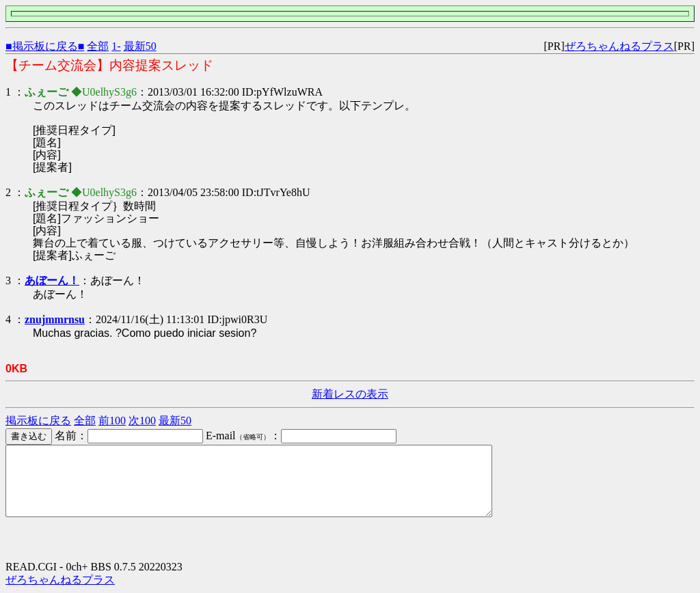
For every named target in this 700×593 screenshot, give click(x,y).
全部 (98, 46)
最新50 (140, 46)
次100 (142, 420)
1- (116, 46)
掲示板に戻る (38, 420)
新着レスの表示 (350, 394)
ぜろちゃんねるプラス (619, 46)
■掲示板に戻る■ (45, 46)
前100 (112, 420)
